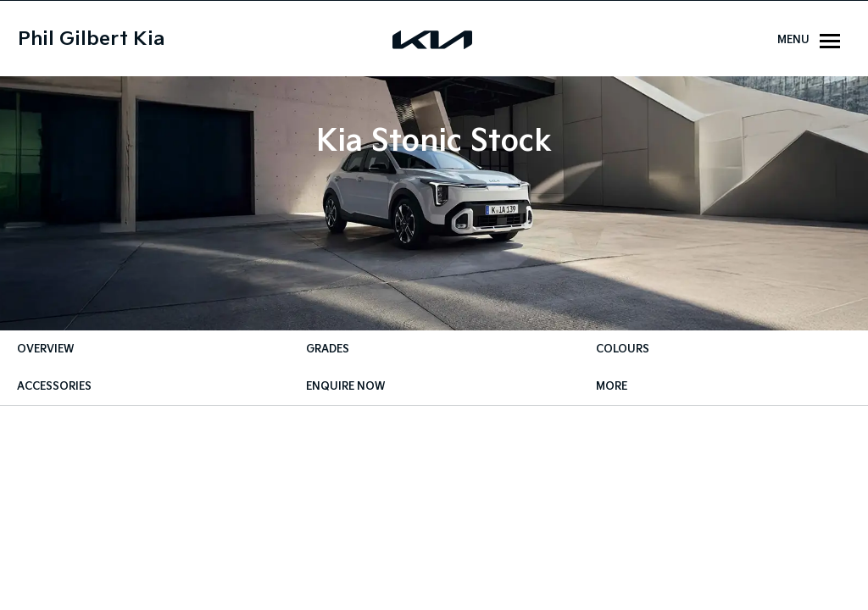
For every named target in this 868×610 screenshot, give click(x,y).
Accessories (54, 387)
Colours (623, 349)
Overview (45, 349)
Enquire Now (345, 387)
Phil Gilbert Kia (91, 39)
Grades (328, 349)
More (612, 387)
